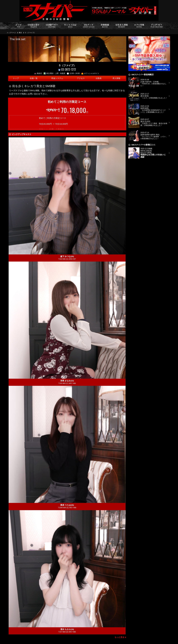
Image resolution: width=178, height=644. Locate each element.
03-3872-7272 (67, 69)
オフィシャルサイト (90, 73)
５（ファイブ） (30, 33)
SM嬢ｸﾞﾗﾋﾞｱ (52, 26)
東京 (20, 33)
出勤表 (99, 78)
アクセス (81, 78)
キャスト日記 (70, 26)
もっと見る (119, 637)
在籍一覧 (34, 78)
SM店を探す (34, 26)
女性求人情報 (122, 26)
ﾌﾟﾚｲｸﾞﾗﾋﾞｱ (157, 26)
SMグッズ (89, 26)
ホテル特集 (139, 26)
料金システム (57, 78)
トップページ (11, 33)
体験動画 (105, 26)
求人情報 (116, 78)
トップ (18, 26)
